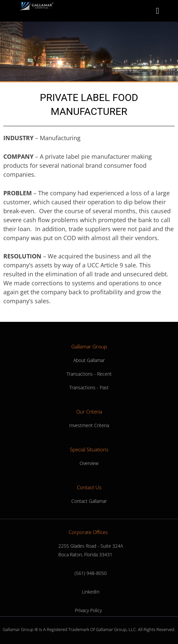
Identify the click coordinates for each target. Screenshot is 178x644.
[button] (158, 11)
